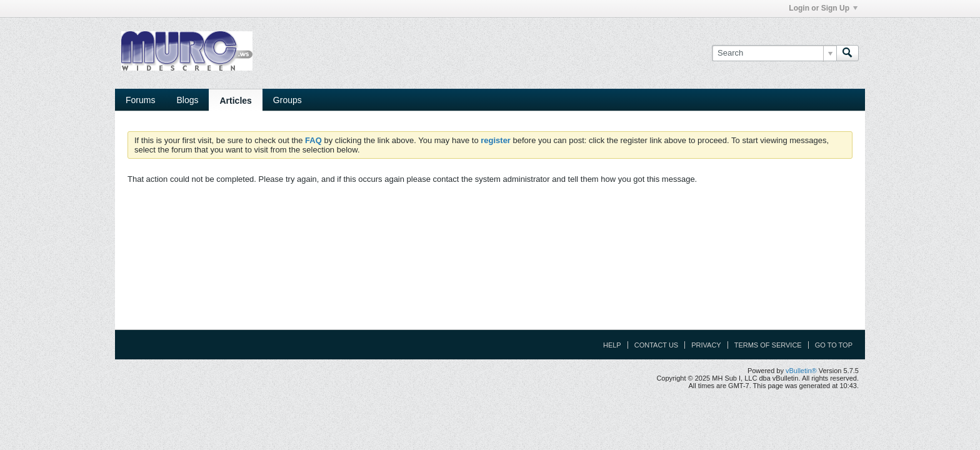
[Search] (774, 53)
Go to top (834, 345)
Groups (287, 100)
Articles (235, 101)
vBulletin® (801, 371)
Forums (140, 100)
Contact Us (657, 345)
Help (612, 345)
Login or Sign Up (823, 8)
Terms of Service (768, 345)
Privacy (706, 345)
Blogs (187, 100)
